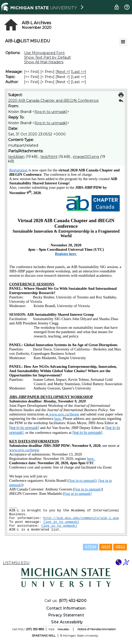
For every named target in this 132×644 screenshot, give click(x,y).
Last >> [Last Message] (79, 72)
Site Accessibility (67, 622)
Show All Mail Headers (44, 62)
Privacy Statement (66, 615)
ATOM (91, 547)
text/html (49, 157)
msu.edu (63, 629)
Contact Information (66, 608)
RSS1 (106, 547)
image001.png (86, 157)
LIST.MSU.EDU (16, 563)
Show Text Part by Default (47, 57)
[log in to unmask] (51, 112)
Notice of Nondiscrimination (97, 629)
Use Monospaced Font (44, 53)
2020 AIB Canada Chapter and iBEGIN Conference (53, 100)
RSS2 (120, 547)
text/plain (16, 157)
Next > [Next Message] (63, 72)
